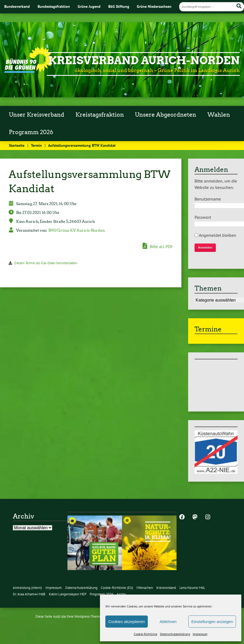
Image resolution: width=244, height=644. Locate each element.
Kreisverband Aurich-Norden (144, 60)
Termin (36, 145)
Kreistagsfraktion (100, 115)
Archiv (121, 594)
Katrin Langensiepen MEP (68, 594)
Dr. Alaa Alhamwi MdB (29, 594)
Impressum (200, 634)
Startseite (17, 145)
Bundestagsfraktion (54, 6)
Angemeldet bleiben (215, 235)
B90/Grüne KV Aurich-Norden (77, 230)
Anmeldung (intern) (27, 588)
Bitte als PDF (158, 246)
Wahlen (219, 115)
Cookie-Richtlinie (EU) (117, 588)
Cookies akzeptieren (127, 622)
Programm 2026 (31, 132)
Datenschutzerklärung (175, 634)
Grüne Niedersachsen (154, 6)
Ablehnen (168, 622)
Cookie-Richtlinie (146, 634)
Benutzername (208, 199)
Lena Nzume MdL (192, 588)
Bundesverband (17, 6)
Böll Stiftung (119, 6)
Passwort (203, 217)
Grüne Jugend (89, 6)
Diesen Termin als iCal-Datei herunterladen (46, 263)
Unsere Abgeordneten (166, 115)
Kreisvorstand (166, 588)
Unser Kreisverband (37, 115)
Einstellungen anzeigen (212, 622)
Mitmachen (145, 588)
